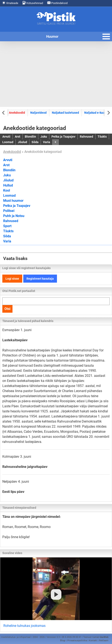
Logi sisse (12, 279)
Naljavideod (38, 113)
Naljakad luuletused (65, 113)
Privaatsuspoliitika (77, 641)
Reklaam (104, 641)
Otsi (7, 309)
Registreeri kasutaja (40, 279)
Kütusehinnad (33, 3)
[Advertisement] (56, 74)
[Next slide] (108, 113)
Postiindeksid (57, 3)
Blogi (63, 641)
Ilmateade (10, 3)
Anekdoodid (17, 113)
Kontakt (93, 641)
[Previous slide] (4, 113)
